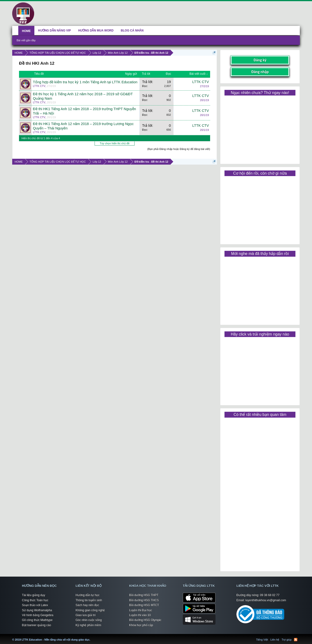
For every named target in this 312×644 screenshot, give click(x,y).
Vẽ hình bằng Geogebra (38, 615)
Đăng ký (260, 60)
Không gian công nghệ (90, 610)
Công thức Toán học (35, 600)
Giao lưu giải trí (86, 615)
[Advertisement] (260, 128)
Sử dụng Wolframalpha (37, 610)
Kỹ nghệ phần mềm (88, 625)
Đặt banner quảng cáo (36, 625)
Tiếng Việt (262, 640)
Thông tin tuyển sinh (89, 600)
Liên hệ (275, 640)
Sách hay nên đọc (87, 605)
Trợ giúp (287, 640)
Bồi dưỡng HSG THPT (144, 595)
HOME (26, 31)
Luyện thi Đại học (141, 610)
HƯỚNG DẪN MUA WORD (96, 31)
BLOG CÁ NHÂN (132, 31)
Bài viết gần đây (26, 40)
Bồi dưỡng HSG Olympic (145, 620)
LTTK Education (91, 637)
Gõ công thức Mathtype (37, 620)
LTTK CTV (39, 86)
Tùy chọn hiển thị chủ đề (115, 143)
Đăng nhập (260, 72)
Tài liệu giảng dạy (34, 595)
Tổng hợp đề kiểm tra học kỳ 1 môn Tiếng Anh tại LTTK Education (85, 82)
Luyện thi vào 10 (140, 615)
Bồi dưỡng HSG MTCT (144, 605)
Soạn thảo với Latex (35, 605)
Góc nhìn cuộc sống (89, 620)
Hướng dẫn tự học (88, 595)
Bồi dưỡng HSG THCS (144, 600)
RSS (296, 640)
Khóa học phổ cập (141, 625)
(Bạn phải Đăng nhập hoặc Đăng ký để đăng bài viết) (179, 149)
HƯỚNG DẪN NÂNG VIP (54, 31)
